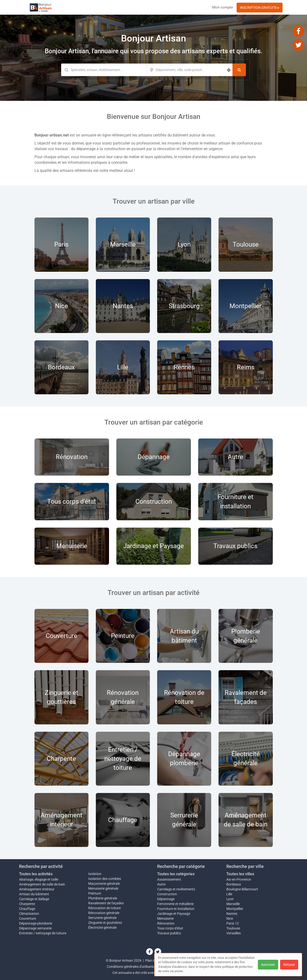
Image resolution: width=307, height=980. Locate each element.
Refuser (289, 965)
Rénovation (166, 923)
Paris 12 (233, 923)
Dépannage (166, 899)
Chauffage (27, 909)
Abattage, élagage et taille (39, 879)
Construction (167, 894)
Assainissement (169, 879)
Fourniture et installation (176, 909)
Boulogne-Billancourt (242, 889)
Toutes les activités (36, 874)
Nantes (232, 914)
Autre (161, 884)
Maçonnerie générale (104, 884)
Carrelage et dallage (34, 899)
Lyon (230, 899)
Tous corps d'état (170, 928)
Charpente (27, 904)
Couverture (27, 918)
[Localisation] (190, 70)
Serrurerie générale (102, 918)
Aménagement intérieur (37, 889)
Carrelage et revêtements (176, 889)
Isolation (95, 874)
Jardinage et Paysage (174, 914)
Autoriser (268, 965)
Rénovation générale (104, 913)
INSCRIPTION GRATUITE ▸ (260, 8)
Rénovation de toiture (104, 908)
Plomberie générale (103, 898)
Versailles (234, 933)
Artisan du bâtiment (34, 894)
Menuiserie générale (103, 888)
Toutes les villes (240, 874)
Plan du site (154, 960)
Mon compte (223, 7)
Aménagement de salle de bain (42, 884)
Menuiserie (165, 918)
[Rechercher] (239, 70)
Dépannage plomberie (36, 923)
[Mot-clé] (104, 70)
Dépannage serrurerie (35, 928)
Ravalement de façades (106, 903)
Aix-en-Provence (239, 879)
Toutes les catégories (176, 874)
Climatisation (29, 914)
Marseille (233, 904)
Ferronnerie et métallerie (175, 904)
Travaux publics (169, 933)
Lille (229, 894)
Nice (230, 918)
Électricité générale (102, 928)
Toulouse (233, 928)
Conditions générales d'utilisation (132, 967)
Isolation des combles (105, 879)
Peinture (95, 893)
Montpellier (235, 909)
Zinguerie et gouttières (105, 923)
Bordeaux (234, 884)
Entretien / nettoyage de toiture (43, 933)
